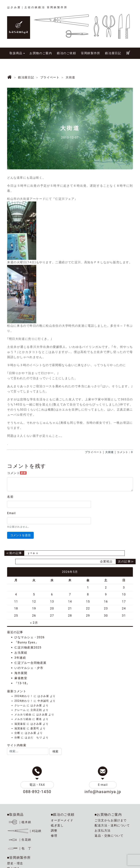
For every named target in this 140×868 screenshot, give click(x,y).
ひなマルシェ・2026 (30, 637)
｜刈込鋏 (24, 831)
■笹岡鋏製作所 (19, 858)
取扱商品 (16, 53)
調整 (54, 831)
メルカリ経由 (23, 715)
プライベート (94, 452)
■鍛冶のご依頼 (63, 814)
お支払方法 (103, 831)
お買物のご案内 (41, 53)
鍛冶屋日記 (113, 53)
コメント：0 (125, 452)
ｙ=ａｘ (33, 553)
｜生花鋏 (20, 840)
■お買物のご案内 (108, 814)
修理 (54, 836)
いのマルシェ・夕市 (29, 668)
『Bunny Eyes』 (26, 642)
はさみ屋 (43, 696)
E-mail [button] (103, 785)
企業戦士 (106, 561)
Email (11, 513)
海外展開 (21, 673)
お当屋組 (21, 653)
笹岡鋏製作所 (91, 53)
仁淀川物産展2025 (28, 647)
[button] (55, 752)
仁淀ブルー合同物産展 (30, 663)
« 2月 (34, 623)
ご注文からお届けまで (111, 820)
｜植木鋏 (20, 822)
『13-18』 (22, 683)
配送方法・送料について (112, 825)
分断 (17, 733)
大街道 (109, 452)
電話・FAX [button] (37, 785)
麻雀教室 (21, 678)
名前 (10, 497)
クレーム (20, 705)
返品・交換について (109, 836)
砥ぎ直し (57, 825)
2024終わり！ (24, 696)
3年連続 (20, 658)
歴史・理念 (15, 863)
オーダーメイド (62, 820)
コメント (17, 473)
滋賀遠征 (20, 724)
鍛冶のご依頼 (67, 53)
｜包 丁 (19, 848)
